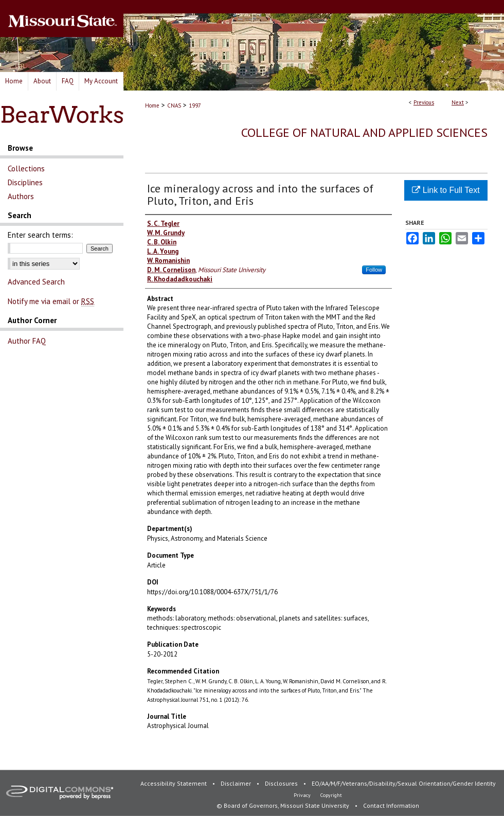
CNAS (174, 105)
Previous (424, 102)
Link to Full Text (446, 190)
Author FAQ (27, 341)
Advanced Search (36, 282)
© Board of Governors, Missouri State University (284, 805)
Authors (21, 196)
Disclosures (282, 783)
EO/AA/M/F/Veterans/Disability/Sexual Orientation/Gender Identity (404, 783)
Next (458, 102)
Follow (374, 270)
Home (152, 105)
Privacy (303, 795)
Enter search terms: (40, 235)
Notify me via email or (51, 301)
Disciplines (25, 182)
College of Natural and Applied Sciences (364, 132)
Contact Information (391, 805)
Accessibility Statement (174, 783)
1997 (195, 105)
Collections (26, 168)
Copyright (331, 795)
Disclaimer (237, 783)
